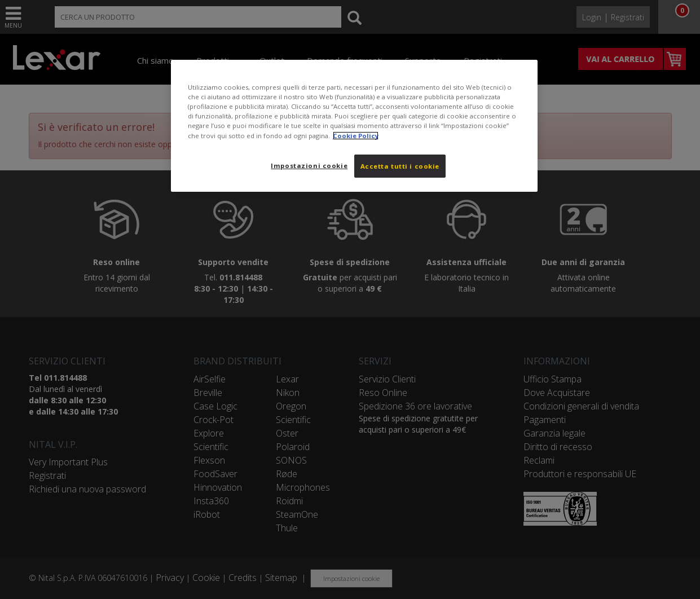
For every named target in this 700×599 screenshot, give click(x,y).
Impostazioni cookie (309, 166)
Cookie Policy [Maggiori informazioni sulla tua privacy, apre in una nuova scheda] (356, 136)
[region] (354, 126)
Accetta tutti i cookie (400, 166)
